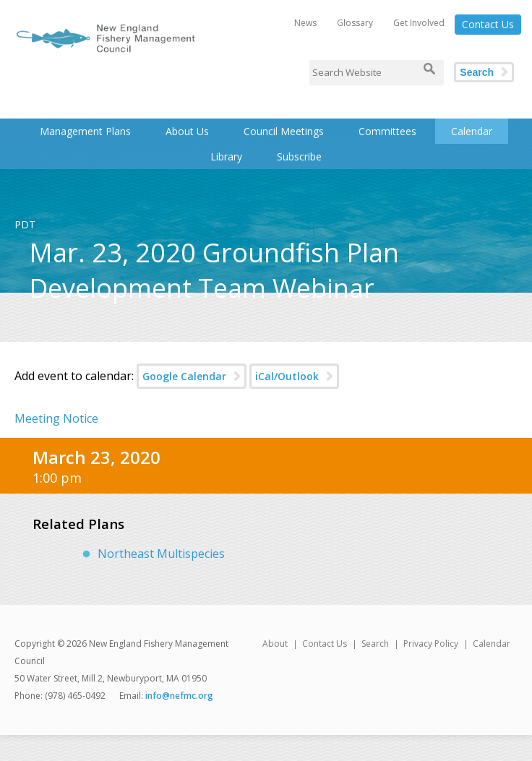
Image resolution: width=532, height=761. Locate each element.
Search (477, 72)
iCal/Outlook (287, 376)
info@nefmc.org (179, 696)
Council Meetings (284, 131)
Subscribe (299, 156)
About (275, 644)
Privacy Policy (431, 644)
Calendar (472, 131)
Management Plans (85, 131)
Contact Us (488, 24)
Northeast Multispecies (161, 554)
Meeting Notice (56, 418)
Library (226, 156)
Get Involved (419, 23)
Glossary (355, 23)
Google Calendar (184, 376)
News (305, 23)
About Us (187, 131)
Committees (387, 131)
